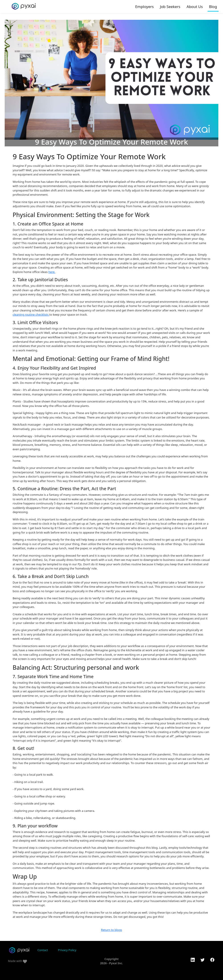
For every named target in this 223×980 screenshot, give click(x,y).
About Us (195, 7)
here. (52, 272)
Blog (213, 7)
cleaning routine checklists (31, 315)
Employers (144, 7)
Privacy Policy (67, 950)
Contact (43, 950)
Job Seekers (170, 7)
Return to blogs (111, 930)
